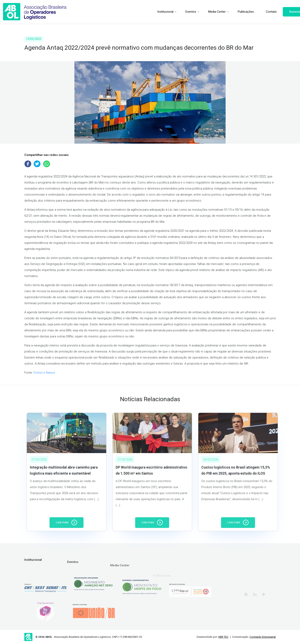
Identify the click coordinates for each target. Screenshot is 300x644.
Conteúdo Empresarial (263, 637)
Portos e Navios (44, 373)
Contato (257, 12)
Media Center (202, 12)
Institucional (151, 12)
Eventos (176, 12)
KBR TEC (223, 637)
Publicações (231, 12)
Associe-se (283, 12)
